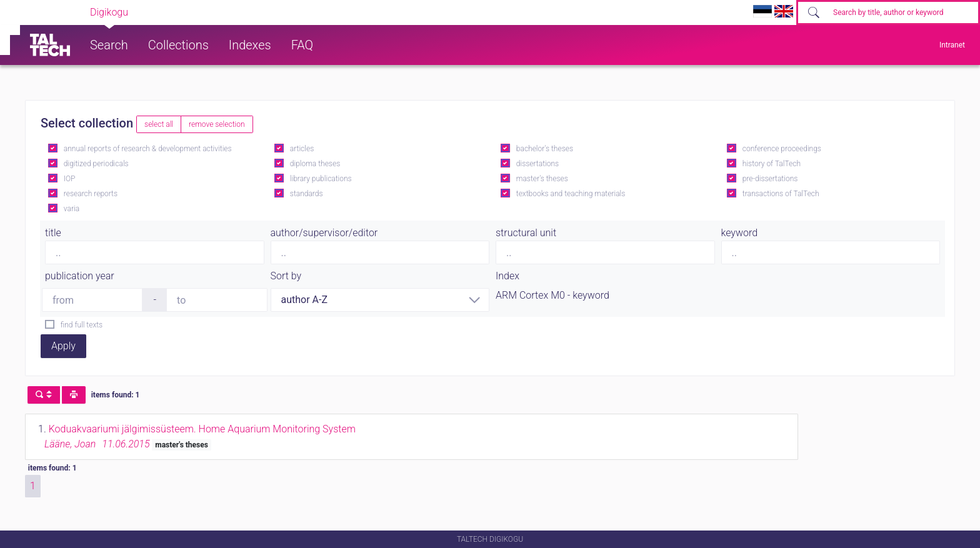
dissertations (537, 164)
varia (72, 209)
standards (307, 194)
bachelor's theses (545, 149)
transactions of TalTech (781, 194)
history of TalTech (772, 164)
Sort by (286, 276)
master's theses (542, 179)
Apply (63, 346)
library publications (321, 179)
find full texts (82, 325)
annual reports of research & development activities (148, 149)
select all (159, 124)
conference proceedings (782, 149)
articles (302, 149)
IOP (70, 179)
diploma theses (315, 164)
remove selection (217, 124)
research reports (91, 194)
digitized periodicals (96, 164)
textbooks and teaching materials (571, 194)
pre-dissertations (770, 179)
